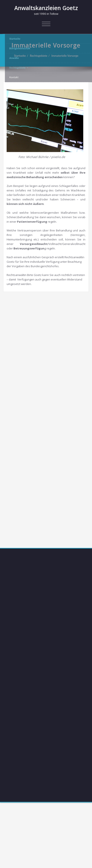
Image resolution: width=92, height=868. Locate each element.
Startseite (22, 56)
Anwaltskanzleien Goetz (46, 8)
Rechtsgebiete (40, 56)
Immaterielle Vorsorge (67, 56)
